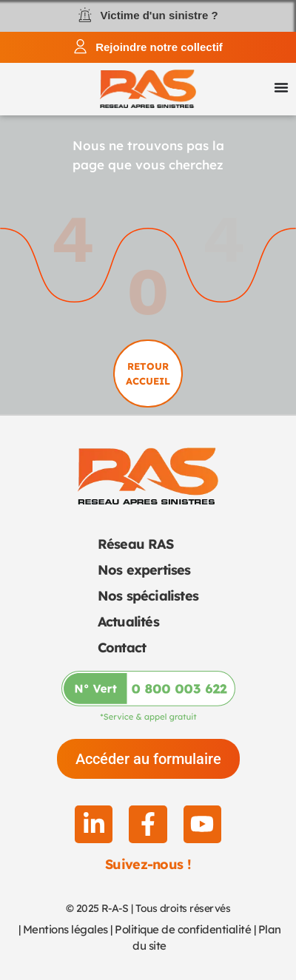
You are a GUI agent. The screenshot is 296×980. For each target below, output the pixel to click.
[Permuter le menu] (281, 87)
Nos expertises (144, 570)
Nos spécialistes (148, 596)
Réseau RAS (135, 544)
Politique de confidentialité (183, 929)
